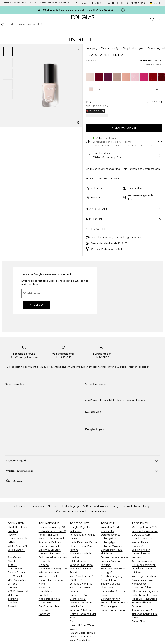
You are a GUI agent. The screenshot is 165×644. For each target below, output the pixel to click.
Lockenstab (45, 561)
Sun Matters (15, 557)
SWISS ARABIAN (17, 546)
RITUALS (12, 565)
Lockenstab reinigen (113, 610)
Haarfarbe (45, 595)
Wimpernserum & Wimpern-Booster (49, 574)
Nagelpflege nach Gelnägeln (49, 601)
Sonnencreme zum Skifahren (112, 552)
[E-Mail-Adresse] (55, 293)
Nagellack (129, 48)
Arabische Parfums (50, 542)
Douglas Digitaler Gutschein (80, 529)
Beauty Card (139, 3)
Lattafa (12, 542)
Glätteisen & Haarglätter (53, 569)
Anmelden (37, 305)
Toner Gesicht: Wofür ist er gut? (113, 571)
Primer (42, 584)
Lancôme (13, 588)
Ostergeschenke (110, 535)
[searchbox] (82, 24)
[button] (82, 461)
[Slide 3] (8, 73)
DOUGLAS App (141, 535)
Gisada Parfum (16, 572)
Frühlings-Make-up (111, 546)
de (153, 3)
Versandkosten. (136, 400)
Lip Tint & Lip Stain (50, 550)
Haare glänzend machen (141, 555)
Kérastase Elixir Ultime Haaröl (83, 537)
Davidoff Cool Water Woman (82, 627)
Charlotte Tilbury (17, 527)
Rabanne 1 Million (80, 610)
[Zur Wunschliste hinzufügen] (78, 48)
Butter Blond (139, 621)
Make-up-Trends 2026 (145, 527)
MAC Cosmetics (17, 580)
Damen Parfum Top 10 (52, 527)
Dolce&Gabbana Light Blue (83, 616)
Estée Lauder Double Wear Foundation (82, 638)
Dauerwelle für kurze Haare (113, 593)
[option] (90, 77)
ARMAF (12, 535)
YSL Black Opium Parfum (80, 589)
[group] (8, 73)
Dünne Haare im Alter (51, 580)
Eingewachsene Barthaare (48, 612)
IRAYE (11, 554)
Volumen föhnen (110, 599)
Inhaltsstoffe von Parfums (142, 604)
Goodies (122, 3)
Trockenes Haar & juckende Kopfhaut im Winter (145, 614)
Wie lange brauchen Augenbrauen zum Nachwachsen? (144, 580)
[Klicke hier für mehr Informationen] (123, 10)
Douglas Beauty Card (145, 538)
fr (161, 3)
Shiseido (13, 606)
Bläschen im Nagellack (145, 591)
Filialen (109, 3)
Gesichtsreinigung (111, 576)
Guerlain (13, 603)
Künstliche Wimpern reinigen (143, 571)
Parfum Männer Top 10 (52, 531)
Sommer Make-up (111, 561)
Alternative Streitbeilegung (63, 506)
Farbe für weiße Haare (145, 595)
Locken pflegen (141, 550)
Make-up (106, 48)
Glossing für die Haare (52, 554)
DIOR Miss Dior (79, 561)
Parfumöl (106, 565)
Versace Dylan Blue (81, 584)
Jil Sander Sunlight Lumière (81, 555)
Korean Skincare (48, 535)
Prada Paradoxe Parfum (84, 542)
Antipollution (108, 580)
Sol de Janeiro (16, 550)
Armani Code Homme (82, 633)
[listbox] (124, 89)
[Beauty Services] (135, 19)
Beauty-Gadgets (110, 584)
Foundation (45, 591)
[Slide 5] (8, 95)
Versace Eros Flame (81, 565)
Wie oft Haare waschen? (140, 544)
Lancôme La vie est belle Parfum (81, 604)
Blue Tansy (107, 588)
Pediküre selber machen (53, 557)
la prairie (13, 599)
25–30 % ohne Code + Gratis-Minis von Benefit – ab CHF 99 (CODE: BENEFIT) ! (78, 10)
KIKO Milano (15, 569)
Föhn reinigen (109, 606)
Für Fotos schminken (144, 565)
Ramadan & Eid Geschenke (110, 529)
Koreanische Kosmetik (52, 538)
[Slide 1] (8, 52)
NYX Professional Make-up (18, 593)
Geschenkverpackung (145, 531)
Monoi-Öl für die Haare (114, 603)
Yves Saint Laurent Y (82, 576)
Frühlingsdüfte (109, 538)
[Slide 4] (8, 84)
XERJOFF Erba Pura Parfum (81, 548)
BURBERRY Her (78, 580)
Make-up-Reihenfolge (144, 599)
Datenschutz (20, 506)
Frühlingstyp (108, 542)
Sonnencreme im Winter (115, 557)
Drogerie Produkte (50, 546)
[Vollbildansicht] (78, 123)
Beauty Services (91, 3)
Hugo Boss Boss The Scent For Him (82, 597)
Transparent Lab (17, 538)
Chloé (73, 621)
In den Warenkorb (124, 128)
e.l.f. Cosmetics (16, 576)
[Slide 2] (8, 62)
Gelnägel (44, 565)
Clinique (12, 584)
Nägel (117, 48)
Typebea (13, 531)
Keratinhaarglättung (143, 561)
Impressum (37, 506)
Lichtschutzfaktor (142, 588)
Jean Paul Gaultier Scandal (80, 571)
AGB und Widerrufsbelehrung (100, 506)
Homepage (92, 48)
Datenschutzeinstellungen (137, 506)
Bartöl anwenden (49, 606)
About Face (14, 561)
